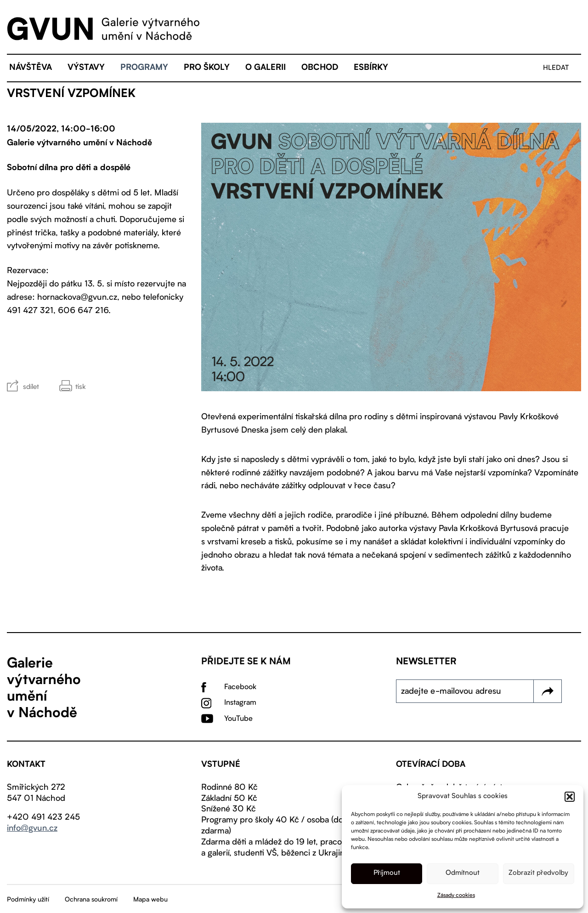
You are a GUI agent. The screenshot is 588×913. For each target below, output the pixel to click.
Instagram (240, 703)
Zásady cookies (456, 896)
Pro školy (207, 68)
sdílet (31, 387)
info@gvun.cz (32, 828)
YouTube (238, 719)
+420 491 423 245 (43, 817)
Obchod (320, 68)
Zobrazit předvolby (538, 873)
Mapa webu (150, 900)
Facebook (240, 687)
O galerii (266, 68)
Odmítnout (463, 873)
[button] (570, 797)
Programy (144, 68)
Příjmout (387, 873)
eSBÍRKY (371, 68)
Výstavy (86, 68)
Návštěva (31, 68)
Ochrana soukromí (91, 900)
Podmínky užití (28, 900)
